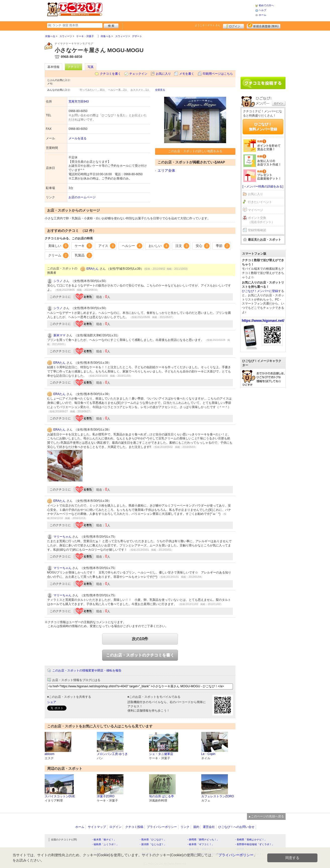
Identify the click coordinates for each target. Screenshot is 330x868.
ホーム (262, 15)
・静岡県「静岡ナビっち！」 (203, 840)
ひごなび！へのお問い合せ (236, 827)
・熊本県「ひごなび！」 (153, 840)
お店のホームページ (82, 197)
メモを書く (187, 74)
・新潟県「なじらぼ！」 (153, 844)
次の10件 (140, 639)
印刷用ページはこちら (218, 74)
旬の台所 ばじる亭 (161, 796)
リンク (185, 827)
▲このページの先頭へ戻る (266, 816)
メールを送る (78, 138)
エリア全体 (166, 170)
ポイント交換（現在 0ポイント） (261, 220)
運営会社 (209, 827)
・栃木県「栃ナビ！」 (104, 840)
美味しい (58, 246)
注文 (182, 246)
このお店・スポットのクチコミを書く (140, 655)
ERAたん (93, 269)
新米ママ (59, 335)
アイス (107, 246)
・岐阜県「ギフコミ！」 (200, 844)
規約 (196, 827)
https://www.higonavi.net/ (263, 321)
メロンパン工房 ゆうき (112, 754)
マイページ (255, 210)
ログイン (234, 26)
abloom (50, 754)
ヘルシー (132, 246)
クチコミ (74, 67)
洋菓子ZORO (106, 796)
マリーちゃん (62, 537)
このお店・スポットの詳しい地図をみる (195, 151)
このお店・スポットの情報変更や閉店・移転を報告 (87, 670)
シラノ (58, 281)
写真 (91, 67)
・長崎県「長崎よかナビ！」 (250, 840)
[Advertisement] (179, 10)
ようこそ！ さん (208, 25)
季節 (223, 246)
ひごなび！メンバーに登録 (260, 291)
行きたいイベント (260, 202)
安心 (203, 246)
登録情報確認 (257, 230)
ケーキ (83, 246)
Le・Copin (208, 754)
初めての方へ (266, 5)
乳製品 (83, 255)
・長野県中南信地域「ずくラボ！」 (254, 844)
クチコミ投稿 (134, 827)
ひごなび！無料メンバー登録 (263, 127)
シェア (52, 702)
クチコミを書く (110, 74)
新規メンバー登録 (264, 26)
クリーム (58, 255)
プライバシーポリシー (162, 827)
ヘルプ (262, 10)
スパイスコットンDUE (60, 796)
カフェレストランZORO (218, 796)
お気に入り (163, 74)
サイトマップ (97, 827)
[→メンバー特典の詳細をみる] (263, 186)
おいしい (159, 246)
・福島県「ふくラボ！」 (105, 844)
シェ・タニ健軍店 (161, 754)
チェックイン (138, 74)
